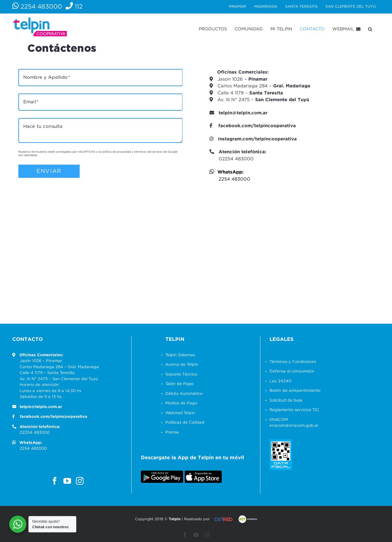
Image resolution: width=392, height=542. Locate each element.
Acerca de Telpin (180, 365)
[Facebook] (53, 481)
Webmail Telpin (179, 413)
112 (74, 7)
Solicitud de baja (284, 401)
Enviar (48, 171)
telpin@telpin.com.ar (242, 113)
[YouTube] (66, 481)
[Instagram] (78, 481)
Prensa (171, 432)
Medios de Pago (180, 403)
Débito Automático (182, 394)
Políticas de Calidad (183, 423)
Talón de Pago (178, 384)
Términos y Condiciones (291, 362)
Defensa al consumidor (290, 371)
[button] (369, 29)
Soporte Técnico (180, 374)
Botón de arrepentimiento (293, 391)
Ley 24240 (279, 381)
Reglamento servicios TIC (293, 410)
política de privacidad (115, 152)
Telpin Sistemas (179, 355)
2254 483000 (37, 7)
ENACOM (277, 420)
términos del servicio (147, 152)
